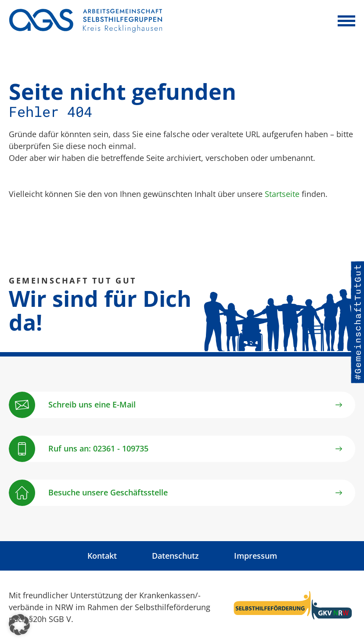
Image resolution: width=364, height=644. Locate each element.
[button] (19, 625)
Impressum (256, 556)
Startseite (282, 194)
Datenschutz (175, 556)
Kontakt (102, 556)
